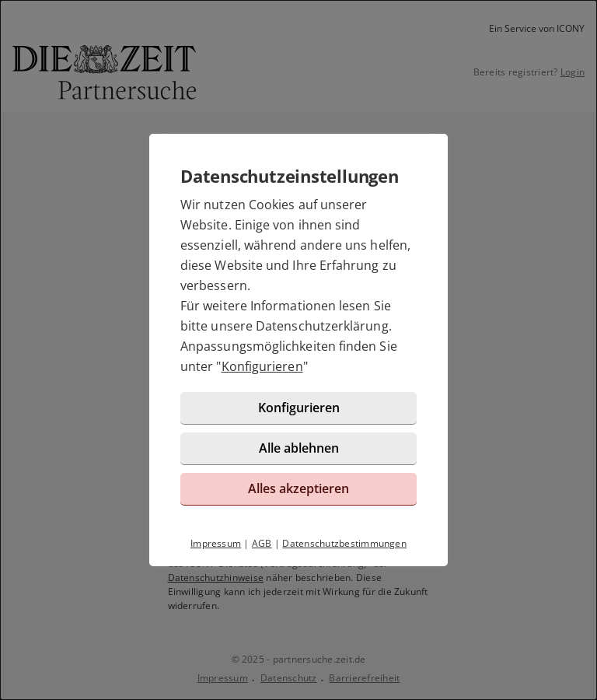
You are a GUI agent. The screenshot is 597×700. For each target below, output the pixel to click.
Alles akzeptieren (298, 488)
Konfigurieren (262, 366)
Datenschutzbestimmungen (344, 543)
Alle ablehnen (299, 448)
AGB (262, 543)
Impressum (216, 543)
